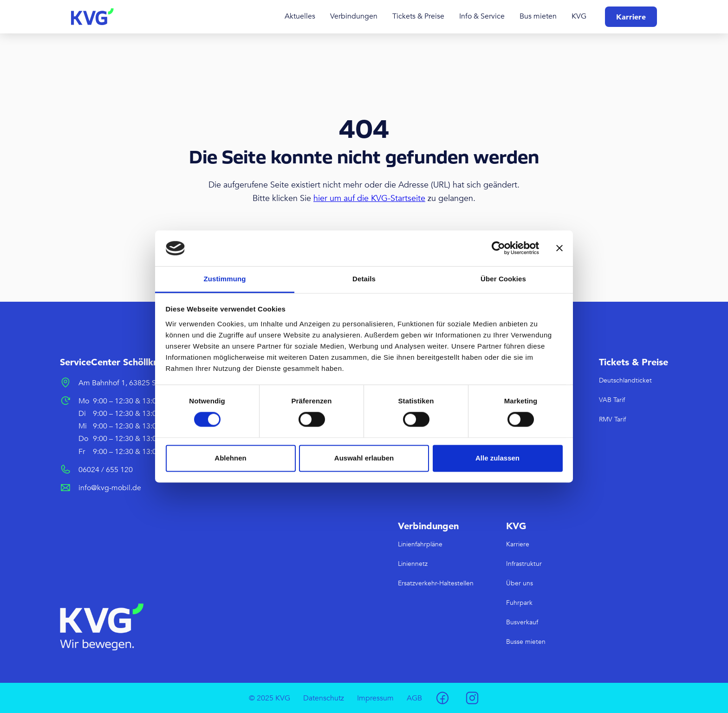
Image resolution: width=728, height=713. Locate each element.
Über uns (520, 583)
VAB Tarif (612, 400)
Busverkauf (522, 622)
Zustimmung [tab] (225, 279)
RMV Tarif (612, 419)
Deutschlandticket (625, 380)
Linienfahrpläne (420, 544)
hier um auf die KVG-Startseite (369, 198)
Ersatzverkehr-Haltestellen (436, 583)
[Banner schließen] (559, 248)
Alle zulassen (497, 458)
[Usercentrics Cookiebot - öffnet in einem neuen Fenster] (498, 248)
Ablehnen (230, 458)
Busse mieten (526, 642)
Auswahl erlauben (364, 458)
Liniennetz (413, 564)
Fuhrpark (519, 603)
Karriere (631, 17)
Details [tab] (364, 279)
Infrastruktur (524, 564)
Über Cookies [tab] (503, 279)
